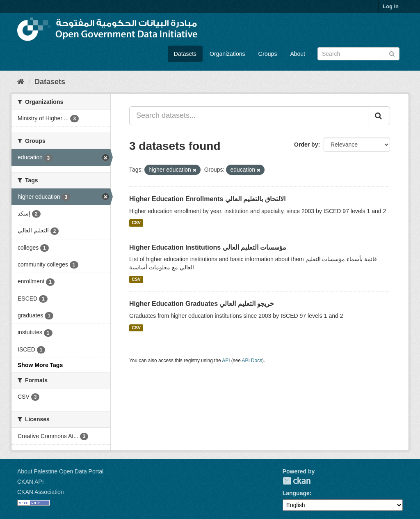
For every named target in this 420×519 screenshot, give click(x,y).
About (298, 54)
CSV (136, 223)
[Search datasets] (358, 54)
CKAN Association (41, 492)
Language (296, 493)
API (226, 361)
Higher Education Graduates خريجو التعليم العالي (202, 304)
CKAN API (31, 482)
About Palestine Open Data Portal (60, 471)
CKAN (297, 481)
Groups (267, 54)
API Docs (252, 361)
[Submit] (392, 53)
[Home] (21, 82)
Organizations (227, 54)
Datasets (185, 54)
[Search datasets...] (249, 116)
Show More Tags (40, 365)
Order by (306, 145)
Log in (391, 6)
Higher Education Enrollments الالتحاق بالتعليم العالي (207, 199)
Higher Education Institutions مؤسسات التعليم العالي (208, 247)
